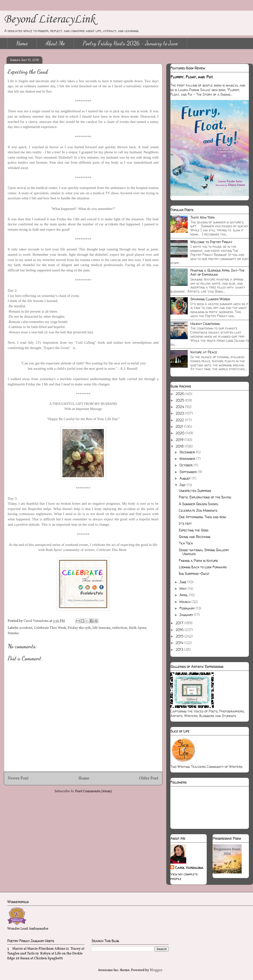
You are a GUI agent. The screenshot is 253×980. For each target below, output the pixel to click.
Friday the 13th (79, 628)
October (186, 465)
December (188, 452)
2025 (180, 400)
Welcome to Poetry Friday (211, 242)
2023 (180, 413)
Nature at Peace (204, 352)
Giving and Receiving (195, 537)
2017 (180, 623)
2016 (180, 630)
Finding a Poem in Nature (198, 560)
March (186, 602)
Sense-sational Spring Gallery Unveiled (204, 552)
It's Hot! (185, 523)
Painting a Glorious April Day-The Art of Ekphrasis (217, 272)
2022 (180, 420)
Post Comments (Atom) (93, 791)
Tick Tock (186, 543)
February (188, 608)
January (187, 615)
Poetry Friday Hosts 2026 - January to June (130, 43)
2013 (180, 649)
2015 (180, 636)
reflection (120, 628)
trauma (13, 633)
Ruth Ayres (138, 628)
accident (26, 628)
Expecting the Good (194, 530)
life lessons (102, 628)
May (183, 588)
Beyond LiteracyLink (49, 19)
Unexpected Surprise (195, 491)
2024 (180, 407)
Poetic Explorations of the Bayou (205, 497)
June (183, 582)
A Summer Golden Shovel (199, 504)
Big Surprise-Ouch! (194, 574)
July (183, 485)
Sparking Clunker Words (210, 299)
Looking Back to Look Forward (203, 567)
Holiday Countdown (205, 324)
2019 (180, 440)
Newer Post (18, 778)
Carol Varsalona (189, 868)
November (188, 459)
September (189, 472)
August (186, 478)
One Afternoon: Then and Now (202, 517)
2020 (180, 433)
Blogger (156, 970)
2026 (180, 394)
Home (22, 43)
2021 (180, 426)
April (184, 595)
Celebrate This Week (50, 628)
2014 (180, 643)
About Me (55, 43)
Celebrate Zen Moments (198, 510)
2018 (180, 446)
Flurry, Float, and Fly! (192, 77)
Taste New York (203, 217)
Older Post (149, 778)
